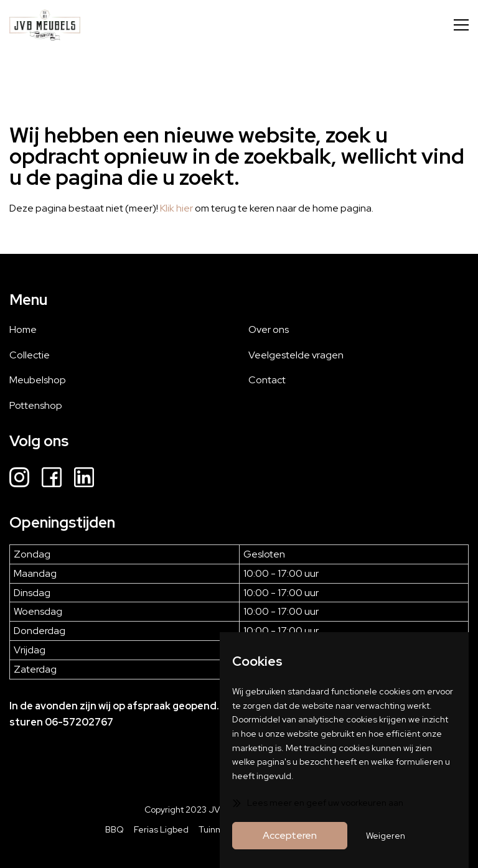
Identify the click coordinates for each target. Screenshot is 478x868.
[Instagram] (19, 479)
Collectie (30, 355)
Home (23, 329)
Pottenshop (36, 405)
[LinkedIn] (84, 479)
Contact (267, 380)
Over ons (269, 329)
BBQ (115, 829)
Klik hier (176, 208)
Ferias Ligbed (161, 829)
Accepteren (290, 835)
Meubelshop (38, 380)
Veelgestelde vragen (296, 355)
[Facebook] (52, 479)
